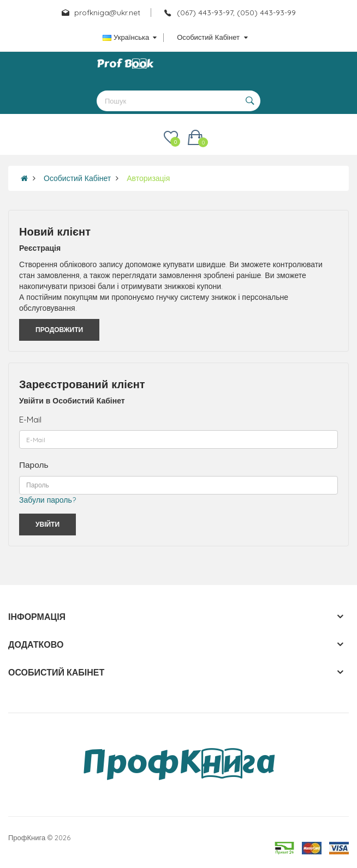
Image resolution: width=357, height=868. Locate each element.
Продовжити (59, 330)
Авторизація (148, 178)
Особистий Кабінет (77, 178)
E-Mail (30, 420)
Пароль (34, 465)
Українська (130, 37)
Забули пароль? (47, 500)
